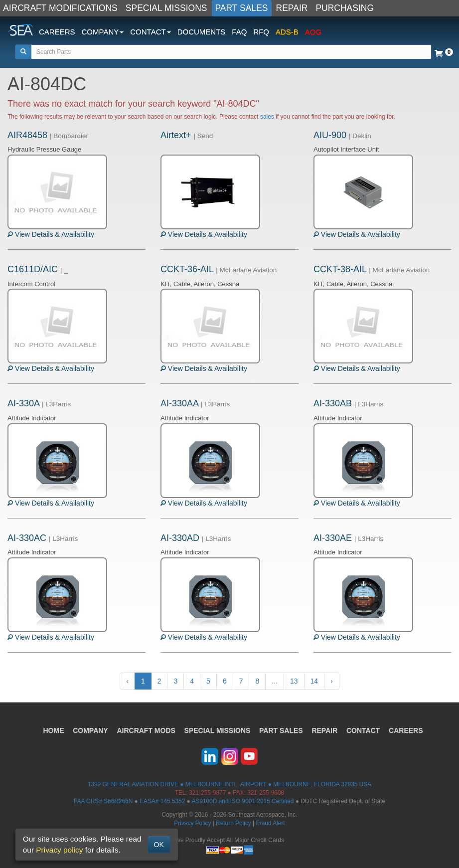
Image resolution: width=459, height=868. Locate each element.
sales (267, 117)
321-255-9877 (207, 793)
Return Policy (233, 823)
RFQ (261, 32)
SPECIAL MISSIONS (166, 8)
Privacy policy (59, 850)
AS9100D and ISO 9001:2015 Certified (242, 801)
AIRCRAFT (146, 730)
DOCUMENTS (202, 32)
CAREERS (57, 32)
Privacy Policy (192, 823)
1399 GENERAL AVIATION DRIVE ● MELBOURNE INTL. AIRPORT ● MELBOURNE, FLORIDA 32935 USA (229, 784)
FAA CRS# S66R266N (103, 801)
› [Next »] (332, 681)
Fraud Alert (270, 823)
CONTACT (364, 730)
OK (159, 845)
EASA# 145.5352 (162, 801)
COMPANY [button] (103, 32)
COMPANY (90, 730)
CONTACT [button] (150, 32)
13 (294, 681)
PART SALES (242, 8)
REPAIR (292, 8)
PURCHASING (345, 8)
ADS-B (287, 32)
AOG (313, 32)
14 (314, 681)
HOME (53, 730)
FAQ (239, 32)
